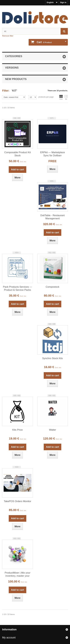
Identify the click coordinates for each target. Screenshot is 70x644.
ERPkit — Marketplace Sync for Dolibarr (53, 154)
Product (44, 42)
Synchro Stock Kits (53, 358)
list (66, 97)
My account (9, 638)
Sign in (63, 2)
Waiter (52, 430)
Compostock (53, 287)
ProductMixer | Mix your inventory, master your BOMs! (17, 574)
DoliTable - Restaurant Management (53, 217)
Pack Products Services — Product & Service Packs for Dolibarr (18, 289)
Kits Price (17, 430)
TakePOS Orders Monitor (17, 501)
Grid (61, 97)
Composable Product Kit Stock (17, 154)
